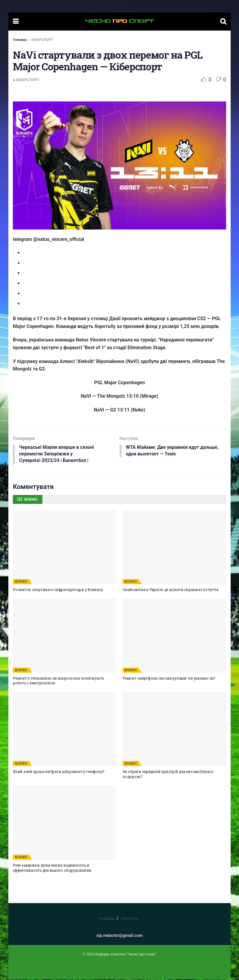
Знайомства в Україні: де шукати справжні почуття (170, 590)
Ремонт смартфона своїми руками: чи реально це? (169, 679)
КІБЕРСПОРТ (42, 40)
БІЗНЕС (21, 582)
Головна (20, 40)
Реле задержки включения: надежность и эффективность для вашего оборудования (52, 868)
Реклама (107, 919)
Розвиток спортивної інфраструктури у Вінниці (58, 590)
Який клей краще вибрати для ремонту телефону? (59, 772)
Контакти (130, 919)
